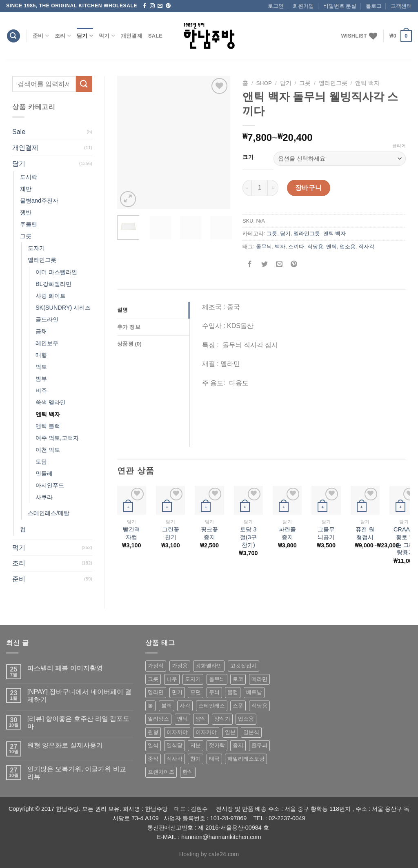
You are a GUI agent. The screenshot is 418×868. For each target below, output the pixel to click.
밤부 (41, 379)
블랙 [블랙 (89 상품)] (167, 706)
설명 (123, 310)
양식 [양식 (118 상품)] (201, 719)
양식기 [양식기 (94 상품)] (222, 719)
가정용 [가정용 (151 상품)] (180, 666)
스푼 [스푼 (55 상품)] (238, 706)
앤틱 (331, 247)
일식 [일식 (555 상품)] (153, 745)
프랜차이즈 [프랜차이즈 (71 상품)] (161, 772)
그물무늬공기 (326, 533)
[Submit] (84, 84)
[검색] (13, 36)
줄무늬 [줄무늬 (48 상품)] (259, 745)
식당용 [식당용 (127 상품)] (259, 706)
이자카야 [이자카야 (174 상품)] (206, 732)
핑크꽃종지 (209, 533)
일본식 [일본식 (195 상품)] (251, 732)
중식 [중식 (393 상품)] (153, 759)
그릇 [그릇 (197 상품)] (153, 679)
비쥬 (41, 390)
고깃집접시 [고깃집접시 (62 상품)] (243, 666)
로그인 (276, 6)
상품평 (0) (129, 344)
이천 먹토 (48, 450)
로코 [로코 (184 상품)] (238, 679)
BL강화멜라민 (53, 284)
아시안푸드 (50, 485)
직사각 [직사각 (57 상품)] (175, 759)
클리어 (399, 145)
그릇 (26, 236)
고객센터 (401, 6)
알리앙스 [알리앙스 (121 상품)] (158, 719)
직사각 (366, 247)
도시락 (29, 177)
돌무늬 (264, 247)
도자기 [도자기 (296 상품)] (193, 679)
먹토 (41, 367)
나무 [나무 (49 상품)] (172, 679)
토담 (41, 462)
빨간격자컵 (131, 533)
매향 (41, 355)
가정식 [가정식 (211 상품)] (156, 666)
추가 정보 (129, 327)
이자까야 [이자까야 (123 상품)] (177, 732)
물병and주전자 (39, 201)
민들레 (44, 473)
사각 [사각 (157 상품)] (185, 706)
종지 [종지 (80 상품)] (238, 745)
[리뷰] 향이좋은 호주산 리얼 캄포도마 (79, 723)
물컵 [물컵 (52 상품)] (233, 692)
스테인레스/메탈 (49, 513)
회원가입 (303, 6)
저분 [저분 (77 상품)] (196, 745)
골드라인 (47, 319)
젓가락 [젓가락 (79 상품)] (217, 745)
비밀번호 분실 (340, 6)
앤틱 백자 (48, 414)
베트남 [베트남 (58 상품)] (254, 692)
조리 (63, 36)
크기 (248, 157)
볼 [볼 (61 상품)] (150, 706)
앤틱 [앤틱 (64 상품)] (182, 719)
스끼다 (296, 247)
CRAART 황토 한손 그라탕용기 (406, 541)
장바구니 (309, 188)
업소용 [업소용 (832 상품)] (246, 719)
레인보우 (47, 343)
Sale (155, 36)
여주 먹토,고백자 (57, 438)
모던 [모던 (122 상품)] (196, 692)
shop (264, 83)
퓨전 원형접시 (365, 533)
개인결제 (132, 36)
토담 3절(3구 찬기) (248, 537)
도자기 (36, 248)
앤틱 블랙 (48, 426)
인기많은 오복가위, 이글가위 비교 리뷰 (77, 773)
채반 (26, 189)
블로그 (374, 6)
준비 (41, 36)
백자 (280, 247)
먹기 (107, 36)
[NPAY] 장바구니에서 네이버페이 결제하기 (79, 696)
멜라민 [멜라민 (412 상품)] (156, 692)
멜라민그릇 (42, 260)
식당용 (315, 247)
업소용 (348, 247)
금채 (41, 331)
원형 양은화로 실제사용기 (65, 745)
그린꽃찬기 (171, 533)
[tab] (153, 310)
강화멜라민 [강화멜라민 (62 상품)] (209, 666)
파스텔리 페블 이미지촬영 (65, 668)
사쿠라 (44, 497)
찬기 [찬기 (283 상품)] (196, 759)
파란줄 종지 (287, 533)
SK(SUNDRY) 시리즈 (63, 308)
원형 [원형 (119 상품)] (153, 732)
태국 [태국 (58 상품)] (214, 759)
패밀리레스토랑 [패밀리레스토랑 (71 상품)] (246, 759)
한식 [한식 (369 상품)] (188, 772)
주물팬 (29, 224)
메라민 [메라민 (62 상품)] (259, 679)
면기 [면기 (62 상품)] (177, 692)
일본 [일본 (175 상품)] (230, 732)
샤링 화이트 (51, 296)
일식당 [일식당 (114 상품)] (175, 745)
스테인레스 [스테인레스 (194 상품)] (212, 706)
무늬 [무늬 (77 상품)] (214, 692)
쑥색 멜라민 (51, 402)
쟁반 (26, 212)
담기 (85, 36)
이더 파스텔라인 (56, 272)
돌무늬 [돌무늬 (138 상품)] (217, 679)
